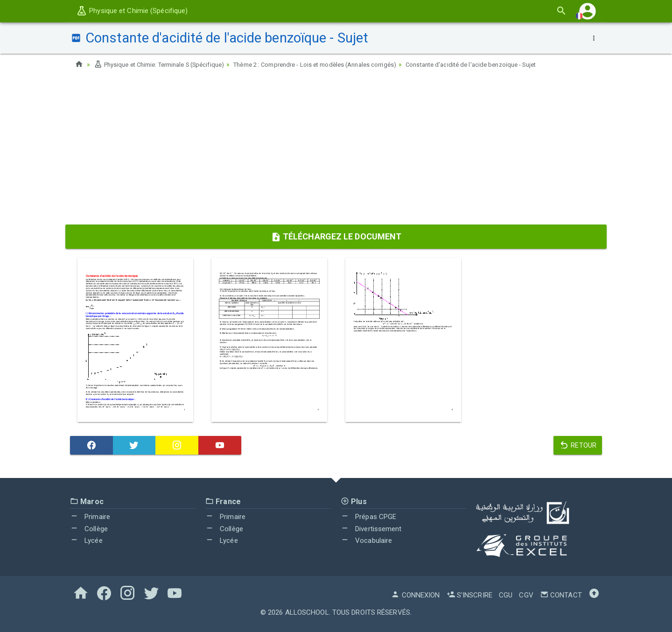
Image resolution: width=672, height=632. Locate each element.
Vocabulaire (366, 541)
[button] (588, 11)
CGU (506, 595)
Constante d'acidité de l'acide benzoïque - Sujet (506, 64)
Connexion (415, 595)
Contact (561, 595)
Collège (89, 529)
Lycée (86, 541)
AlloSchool (307, 612)
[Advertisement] (336, 150)
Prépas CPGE (368, 517)
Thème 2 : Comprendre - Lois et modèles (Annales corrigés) (337, 64)
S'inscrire (469, 595)
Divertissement (371, 529)
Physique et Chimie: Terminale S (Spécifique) (166, 64)
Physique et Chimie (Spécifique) (132, 11)
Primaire (90, 517)
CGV (526, 595)
